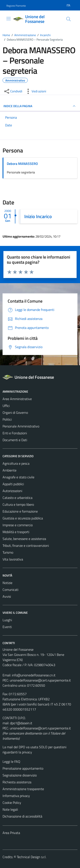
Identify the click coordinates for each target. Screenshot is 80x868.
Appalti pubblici (13, 484)
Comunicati (10, 590)
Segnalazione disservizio (20, 775)
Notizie (7, 583)
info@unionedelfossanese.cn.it (34, 675)
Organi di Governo (15, 413)
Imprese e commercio (18, 525)
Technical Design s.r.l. (32, 857)
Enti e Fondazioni (15, 433)
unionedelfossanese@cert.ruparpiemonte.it (40, 680)
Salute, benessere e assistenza (24, 539)
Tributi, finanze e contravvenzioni (26, 546)
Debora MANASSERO (22, 164)
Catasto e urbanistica (17, 498)
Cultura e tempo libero (18, 504)
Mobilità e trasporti (16, 532)
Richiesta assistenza (17, 782)
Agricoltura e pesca (16, 463)
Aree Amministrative (17, 399)
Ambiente (9, 470)
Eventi (7, 627)
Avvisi (7, 596)
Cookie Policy (12, 803)
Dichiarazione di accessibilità (22, 816)
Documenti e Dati (15, 440)
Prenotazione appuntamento (23, 768)
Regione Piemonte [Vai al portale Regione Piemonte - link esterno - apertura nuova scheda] (16, 6)
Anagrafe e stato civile (18, 477)
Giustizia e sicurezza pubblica (23, 518)
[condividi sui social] (13, 91)
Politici (7, 419)
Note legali (10, 809)
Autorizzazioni (12, 491)
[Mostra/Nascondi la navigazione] (9, 19)
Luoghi (7, 620)
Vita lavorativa (13, 559)
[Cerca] (68, 19)
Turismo (8, 552)
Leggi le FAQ (11, 762)
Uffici (6, 406)
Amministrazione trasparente (23, 789)
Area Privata (11, 833)
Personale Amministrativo (21, 426)
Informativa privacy (16, 796)
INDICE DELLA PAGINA (40, 106)
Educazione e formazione (20, 511)
